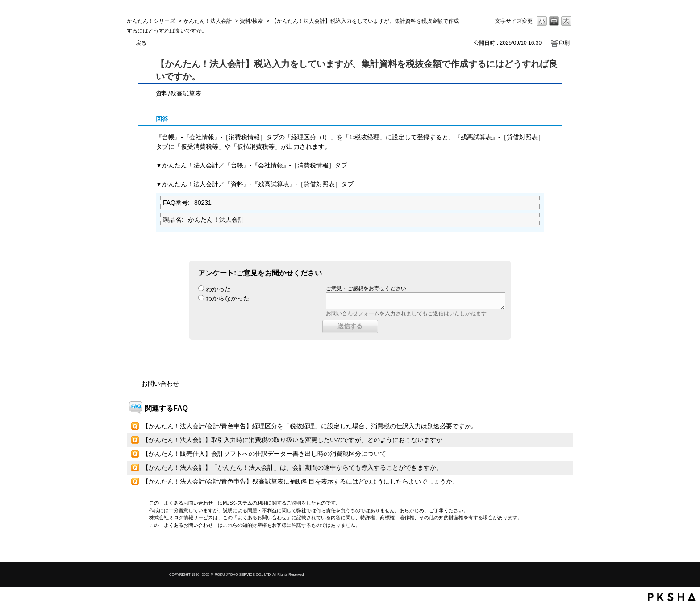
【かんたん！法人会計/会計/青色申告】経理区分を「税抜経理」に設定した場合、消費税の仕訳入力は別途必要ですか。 (310, 426)
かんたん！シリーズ (151, 21)
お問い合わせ (160, 384)
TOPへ (551, 548)
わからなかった (228, 298)
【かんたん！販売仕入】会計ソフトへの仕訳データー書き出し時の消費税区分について (264, 454)
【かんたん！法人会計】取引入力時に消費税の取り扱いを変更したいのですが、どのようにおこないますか (292, 440)
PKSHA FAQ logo (672, 597)
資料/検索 (251, 21)
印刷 (564, 43)
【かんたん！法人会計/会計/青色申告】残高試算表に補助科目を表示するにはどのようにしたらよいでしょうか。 (300, 481)
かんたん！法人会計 (208, 21)
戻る (141, 43)
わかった (218, 289)
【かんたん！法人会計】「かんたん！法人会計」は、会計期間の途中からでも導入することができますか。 (292, 467)
